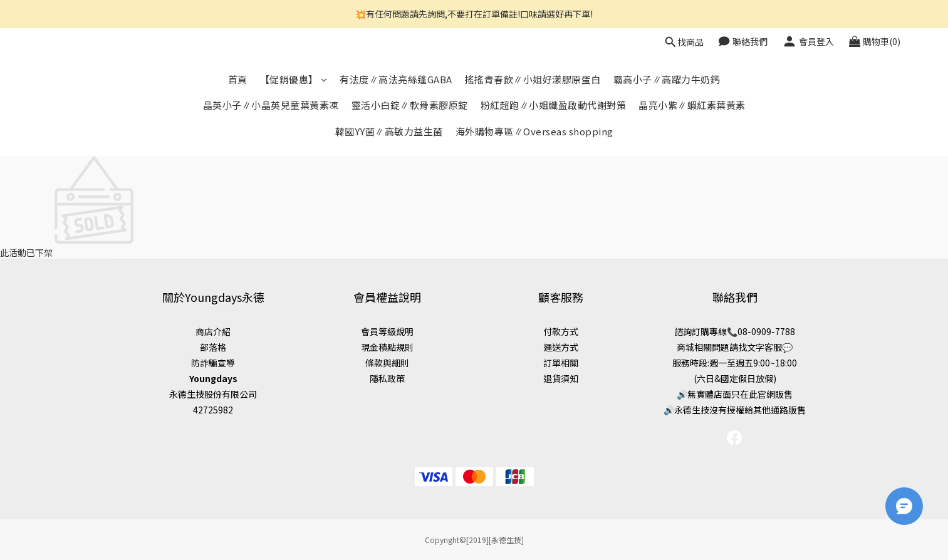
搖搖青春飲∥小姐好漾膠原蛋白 (533, 79)
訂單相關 (561, 363)
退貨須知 (561, 378)
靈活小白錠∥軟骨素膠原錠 (410, 105)
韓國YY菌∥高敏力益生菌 (389, 131)
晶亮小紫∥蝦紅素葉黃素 (692, 105)
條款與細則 (387, 363)
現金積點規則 (387, 347)
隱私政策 (387, 378)
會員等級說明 (387, 331)
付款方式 (561, 331)
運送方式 (561, 347)
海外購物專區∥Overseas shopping (534, 131)
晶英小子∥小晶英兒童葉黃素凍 (271, 105)
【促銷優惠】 (294, 79)
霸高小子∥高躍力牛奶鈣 (667, 79)
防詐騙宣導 (213, 363)
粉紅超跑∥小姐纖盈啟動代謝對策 (554, 105)
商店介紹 (213, 331)
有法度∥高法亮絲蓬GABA (396, 79)
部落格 (213, 347)
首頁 (238, 79)
